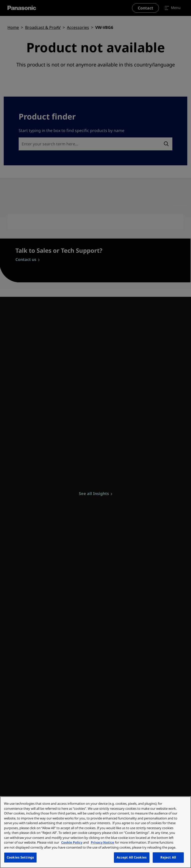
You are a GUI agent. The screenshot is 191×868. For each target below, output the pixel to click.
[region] (95, 832)
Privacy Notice (102, 842)
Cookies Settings (20, 857)
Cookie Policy (72, 842)
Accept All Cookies (132, 857)
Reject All (168, 857)
